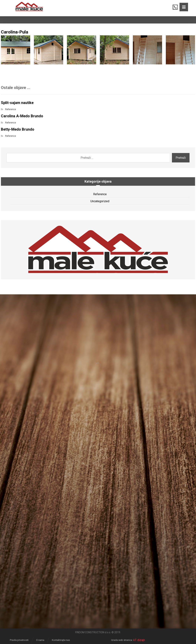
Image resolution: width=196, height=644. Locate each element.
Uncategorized (100, 201)
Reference (11, 109)
